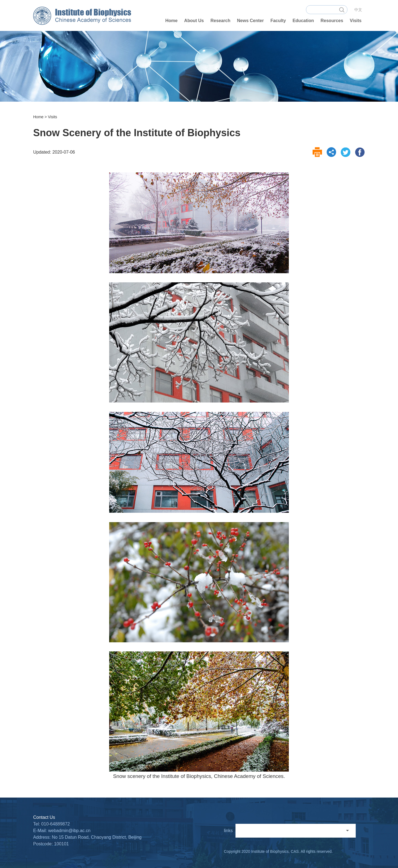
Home (38, 117)
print (318, 152)
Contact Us (44, 817)
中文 (358, 10)
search (342, 10)
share (332, 152)
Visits (52, 117)
